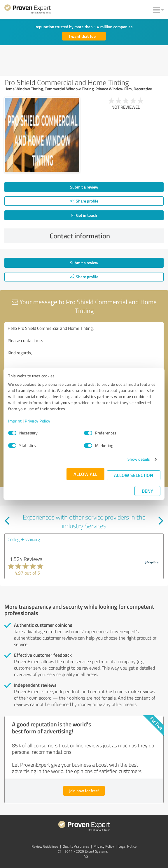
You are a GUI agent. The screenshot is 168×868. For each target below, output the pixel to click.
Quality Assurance (76, 846)
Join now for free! (84, 791)
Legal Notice (127, 846)
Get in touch (84, 215)
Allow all (85, 474)
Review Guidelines (45, 846)
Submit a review (84, 187)
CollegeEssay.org (24, 539)
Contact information (105, 236)
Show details (139, 459)
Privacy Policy (37, 421)
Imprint (15, 421)
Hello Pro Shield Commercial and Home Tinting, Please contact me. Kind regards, (84, 355)
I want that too (82, 36)
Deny (147, 491)
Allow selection (134, 475)
